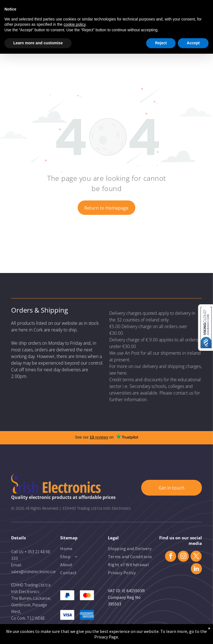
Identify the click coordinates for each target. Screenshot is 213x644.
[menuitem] (83, 549)
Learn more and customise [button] (38, 43)
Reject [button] (161, 43)
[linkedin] (196, 569)
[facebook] (171, 557)
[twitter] (196, 557)
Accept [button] (193, 43)
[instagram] (183, 557)
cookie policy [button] (74, 24)
